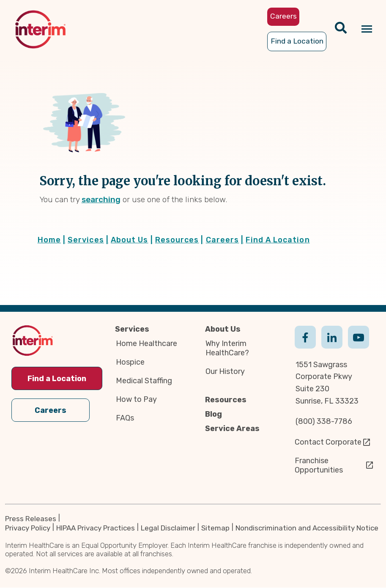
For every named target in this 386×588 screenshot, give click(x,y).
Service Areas (232, 429)
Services (88, 240)
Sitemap (215, 528)
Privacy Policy (28, 528)
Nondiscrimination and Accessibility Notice (307, 528)
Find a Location (57, 379)
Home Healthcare (146, 343)
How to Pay (136, 399)
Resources (179, 240)
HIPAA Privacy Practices (96, 528)
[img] (40, 29)
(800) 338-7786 (324, 421)
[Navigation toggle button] (367, 29)
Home (52, 240)
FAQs (125, 418)
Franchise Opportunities (319, 465)
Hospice (130, 362)
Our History (225, 371)
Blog (214, 414)
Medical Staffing (144, 381)
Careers (225, 240)
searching (101, 199)
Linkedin (332, 346)
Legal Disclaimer (168, 528)
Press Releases (31, 519)
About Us (132, 240)
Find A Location (278, 240)
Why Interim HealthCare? (227, 348)
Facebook (305, 346)
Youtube (359, 346)
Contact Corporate (328, 442)
